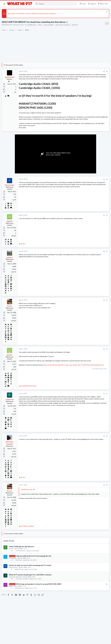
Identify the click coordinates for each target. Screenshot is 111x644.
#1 (72, 71)
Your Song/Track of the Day (90, 165)
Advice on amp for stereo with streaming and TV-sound (30, 578)
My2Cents (19, 573)
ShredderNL (13, 571)
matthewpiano (20, 601)
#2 (72, 192)
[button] (4, 4)
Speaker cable (85, 144)
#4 (72, 264)
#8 (72, 448)
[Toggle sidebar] (107, 23)
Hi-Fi (26, 561)
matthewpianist (21, 563)
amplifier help (32, 25)
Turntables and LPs (86, 243)
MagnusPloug (14, 580)
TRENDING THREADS (84, 129)
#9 (72, 497)
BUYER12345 (8, 25)
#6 (72, 361)
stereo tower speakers (63, 25)
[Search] (56, 4)
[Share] (69, 71)
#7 (72, 406)
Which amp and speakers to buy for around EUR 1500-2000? (39, 596)
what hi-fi (75, 25)
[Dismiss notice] (106, 12)
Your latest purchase (87, 222)
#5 (72, 313)
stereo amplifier (49, 25)
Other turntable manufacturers (91, 239)
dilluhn (11, 599)
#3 (72, 228)
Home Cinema (85, 252)
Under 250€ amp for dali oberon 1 (22, 559)
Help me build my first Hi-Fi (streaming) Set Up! (34, 568)
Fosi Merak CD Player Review (90, 214)
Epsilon (12, 561)
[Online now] (10, 365)
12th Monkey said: (27, 502)
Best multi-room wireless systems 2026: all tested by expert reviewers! (33, 13)
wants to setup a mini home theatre (92, 248)
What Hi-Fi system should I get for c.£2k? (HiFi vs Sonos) (30, 587)
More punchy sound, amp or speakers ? (93, 133)
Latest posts (81, 210)
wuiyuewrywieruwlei (16, 589)
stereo (40, 25)
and (29, 398)
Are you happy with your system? (91, 198)
